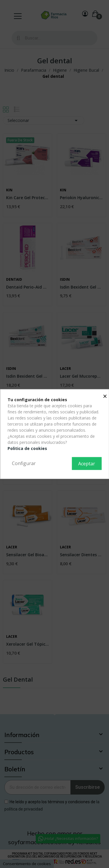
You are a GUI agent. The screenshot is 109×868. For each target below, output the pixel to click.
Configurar (24, 463)
